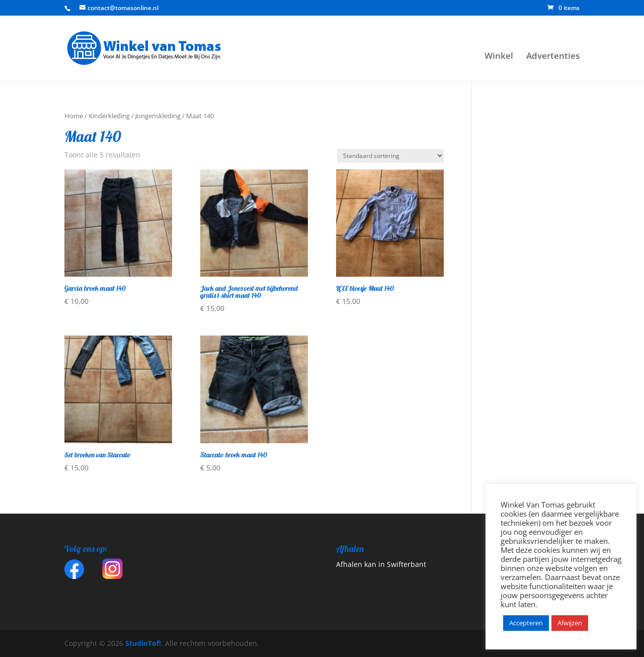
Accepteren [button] (526, 623)
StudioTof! (142, 643)
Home (74, 116)
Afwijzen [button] (570, 623)
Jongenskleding (158, 116)
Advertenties (553, 57)
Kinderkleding (109, 116)
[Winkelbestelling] (390, 156)
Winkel (499, 57)
